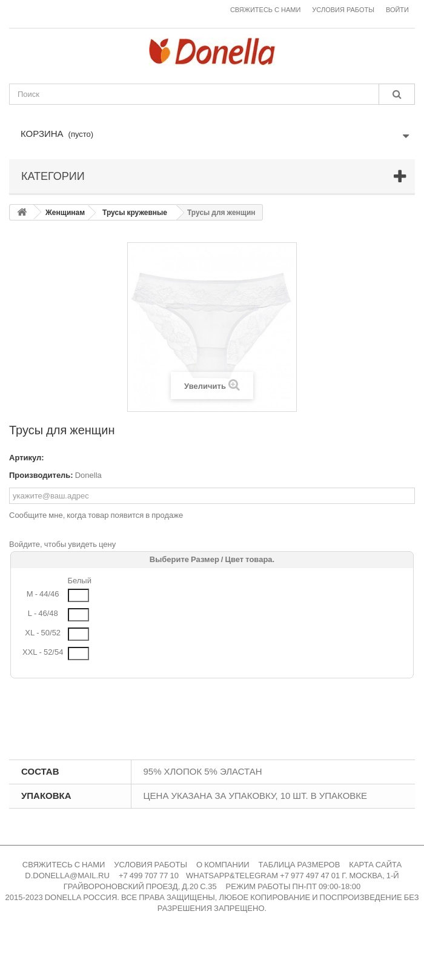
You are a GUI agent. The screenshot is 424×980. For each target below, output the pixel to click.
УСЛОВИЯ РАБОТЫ (151, 865)
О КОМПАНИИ (223, 865)
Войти (397, 10)
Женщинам (65, 213)
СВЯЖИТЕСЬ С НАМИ (64, 865)
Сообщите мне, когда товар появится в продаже (96, 515)
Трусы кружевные (135, 213)
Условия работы (343, 10)
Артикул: (27, 458)
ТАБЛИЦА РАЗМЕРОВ (300, 865)
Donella (88, 475)
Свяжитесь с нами (265, 10)
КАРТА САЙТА (375, 865)
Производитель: (41, 475)
